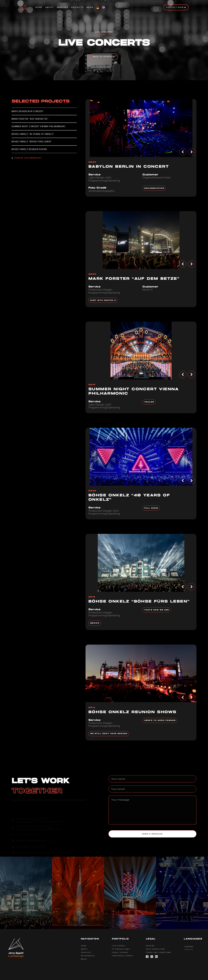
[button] (183, 152)
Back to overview (104, 57)
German (189, 947)
